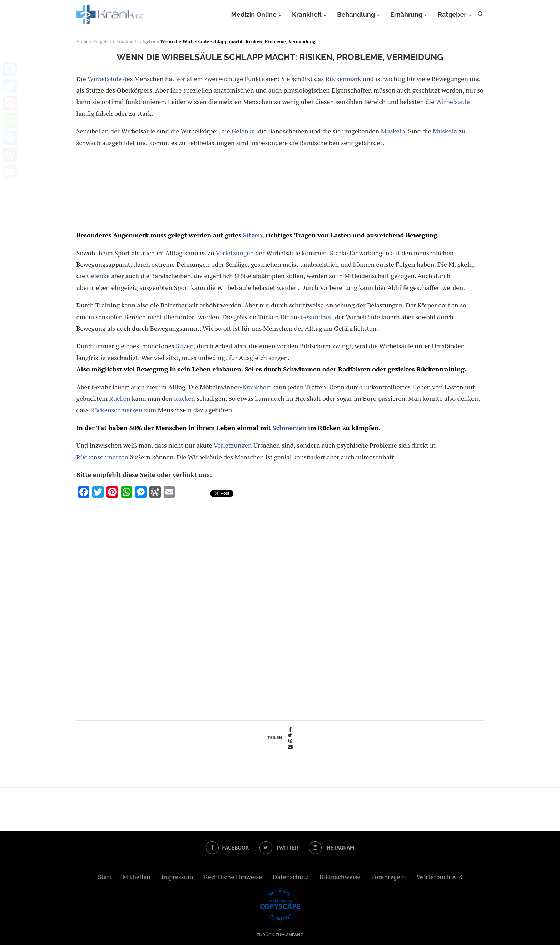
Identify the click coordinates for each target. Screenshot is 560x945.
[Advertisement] (279, 190)
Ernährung (406, 14)
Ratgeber (452, 14)
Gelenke (243, 131)
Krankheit (307, 14)
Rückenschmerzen (117, 410)
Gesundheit (317, 317)
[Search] (480, 15)
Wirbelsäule (105, 79)
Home (83, 41)
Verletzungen (235, 253)
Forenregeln (389, 877)
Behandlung (356, 14)
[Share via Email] (290, 747)
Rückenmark (343, 79)
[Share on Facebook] (290, 729)
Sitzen (252, 235)
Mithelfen (137, 877)
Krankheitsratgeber (136, 41)
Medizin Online (254, 14)
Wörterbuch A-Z (440, 877)
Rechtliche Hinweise (233, 877)
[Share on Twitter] (290, 735)
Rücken (120, 398)
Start (105, 877)
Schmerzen (289, 428)
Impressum (177, 877)
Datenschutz (291, 877)
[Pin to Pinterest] (290, 741)
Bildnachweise (340, 877)
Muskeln (393, 131)
